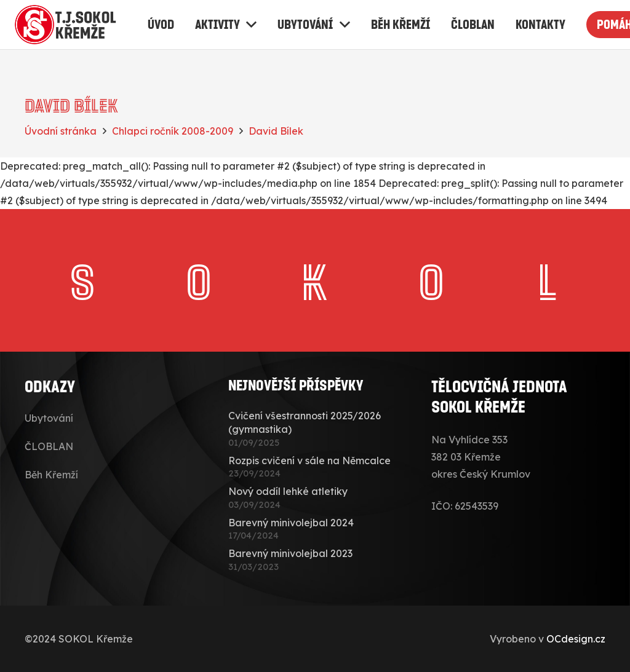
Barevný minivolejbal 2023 (290, 553)
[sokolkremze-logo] (67, 25)
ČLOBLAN (49, 446)
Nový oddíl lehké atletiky (288, 491)
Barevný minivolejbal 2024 (291, 523)
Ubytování (49, 418)
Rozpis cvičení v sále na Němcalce (309, 461)
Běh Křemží (51, 475)
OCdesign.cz (576, 639)
